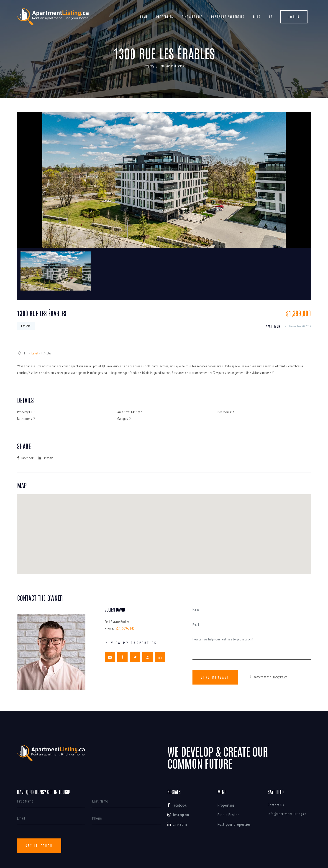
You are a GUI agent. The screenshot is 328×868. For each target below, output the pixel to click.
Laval (35, 353)
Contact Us (276, 805)
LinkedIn (46, 458)
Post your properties (228, 17)
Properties (165, 17)
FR (271, 17)
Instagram (178, 815)
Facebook (25, 458)
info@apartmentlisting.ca (287, 814)
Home (143, 17)
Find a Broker (192, 17)
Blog (257, 17)
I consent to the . (267, 677)
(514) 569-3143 (124, 628)
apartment (274, 326)
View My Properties (131, 643)
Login (294, 17)
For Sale (26, 326)
